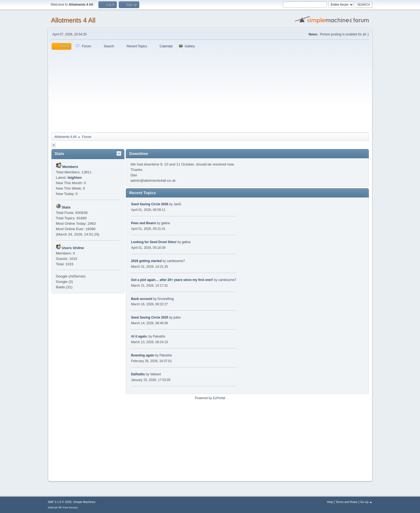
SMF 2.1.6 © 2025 (60, 502)
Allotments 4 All (73, 20)
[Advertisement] (210, 90)
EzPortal (219, 398)
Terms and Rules (347, 502)
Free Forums (70, 507)
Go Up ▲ (366, 502)
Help (330, 502)
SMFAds (53, 507)
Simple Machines (84, 502)
